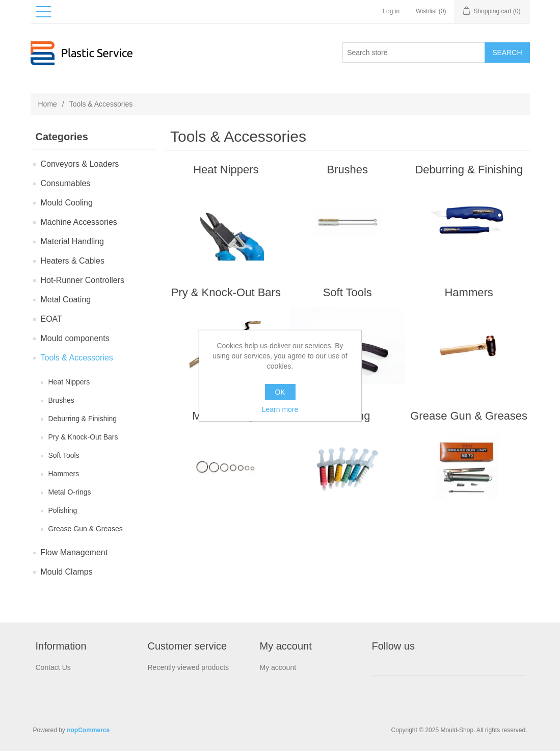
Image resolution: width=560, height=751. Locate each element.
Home (48, 104)
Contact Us (53, 667)
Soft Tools (64, 455)
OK (280, 392)
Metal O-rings (70, 492)
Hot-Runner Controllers (83, 280)
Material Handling (73, 241)
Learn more (280, 409)
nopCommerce (88, 730)
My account (278, 667)
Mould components (75, 338)
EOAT (51, 319)
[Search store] (414, 53)
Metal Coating (66, 300)
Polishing (63, 510)
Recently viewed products (189, 667)
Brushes (61, 400)
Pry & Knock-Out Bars (83, 437)
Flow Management (74, 552)
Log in (391, 11)
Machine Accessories (79, 222)
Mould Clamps (67, 572)
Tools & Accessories (77, 358)
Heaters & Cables (73, 261)
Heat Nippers (69, 382)
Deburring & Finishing (83, 419)
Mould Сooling (67, 203)
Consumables (66, 183)
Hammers (64, 474)
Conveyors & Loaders (80, 164)
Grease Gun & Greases (86, 529)
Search (507, 53)
